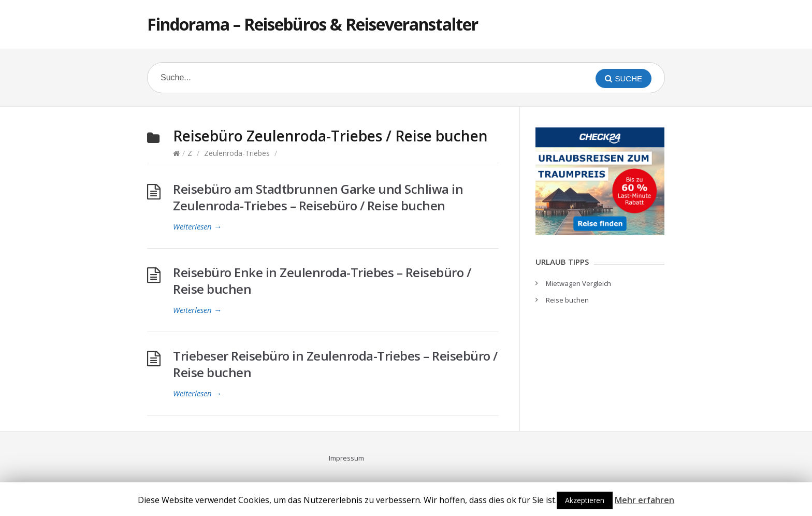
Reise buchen (567, 300)
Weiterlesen (197, 226)
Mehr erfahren (644, 500)
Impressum (346, 458)
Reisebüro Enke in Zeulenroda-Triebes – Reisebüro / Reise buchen (322, 281)
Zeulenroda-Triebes (237, 153)
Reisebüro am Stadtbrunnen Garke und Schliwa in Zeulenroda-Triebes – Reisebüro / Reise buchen (318, 197)
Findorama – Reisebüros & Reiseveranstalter (313, 24)
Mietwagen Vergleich (578, 283)
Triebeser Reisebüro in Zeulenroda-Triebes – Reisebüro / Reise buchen (335, 364)
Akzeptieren (585, 500)
